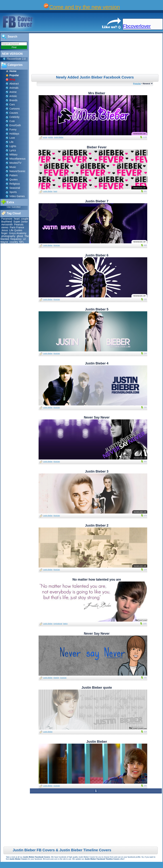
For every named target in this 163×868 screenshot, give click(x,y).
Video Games (17, 196)
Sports (13, 192)
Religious (15, 184)
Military (13, 154)
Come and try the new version (85, 7)
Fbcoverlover (137, 26)
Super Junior (21, 222)
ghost (20, 236)
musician (63, 678)
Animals (14, 88)
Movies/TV (15, 163)
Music (13, 167)
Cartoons (15, 109)
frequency (16, 239)
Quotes (13, 180)
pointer (51, 137)
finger (4, 233)
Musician (57, 245)
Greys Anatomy (18, 233)
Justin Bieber (59, 137)
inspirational (58, 624)
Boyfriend (7, 222)
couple (25, 219)
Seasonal (15, 188)
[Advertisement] (96, 54)
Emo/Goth (15, 125)
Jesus (5, 230)
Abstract (14, 84)
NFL (22, 242)
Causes (14, 113)
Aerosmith (7, 224)
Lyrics (13, 150)
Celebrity (14, 117)
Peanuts (19, 224)
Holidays (14, 134)
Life (12, 142)
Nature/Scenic (17, 171)
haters (65, 624)
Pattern (13, 175)
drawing (56, 678)
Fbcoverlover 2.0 (16, 59)
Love (12, 138)
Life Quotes (16, 230)
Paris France (17, 227)
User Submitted (14, 207)
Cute (12, 121)
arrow (45, 137)
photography (8, 236)
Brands (13, 100)
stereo (5, 227)
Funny (13, 129)
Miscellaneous (17, 159)
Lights (13, 146)
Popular (137, 83)
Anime (13, 92)
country (14, 242)
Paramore (7, 219)
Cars (12, 104)
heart (17, 219)
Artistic (13, 96)
